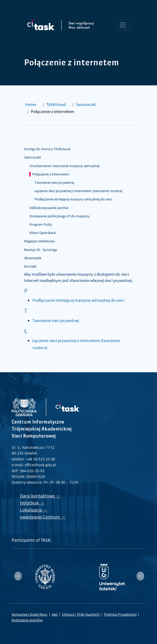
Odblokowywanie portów (49, 208)
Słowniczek (33, 258)
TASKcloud (56, 104)
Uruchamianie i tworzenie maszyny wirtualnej (64, 166)
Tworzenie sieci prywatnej (54, 182)
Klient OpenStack (43, 233)
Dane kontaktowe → (40, 496)
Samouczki (86, 104)
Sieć (55, 614)
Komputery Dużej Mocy (30, 614)
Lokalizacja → (34, 510)
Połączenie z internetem (51, 174)
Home (31, 104)
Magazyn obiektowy (39, 241)
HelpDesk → (32, 503)
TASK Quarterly (88, 614)
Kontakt (30, 266)
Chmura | (69, 614)
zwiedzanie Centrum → (43, 517)
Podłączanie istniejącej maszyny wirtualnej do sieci (73, 199)
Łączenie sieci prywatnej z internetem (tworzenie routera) (78, 191)
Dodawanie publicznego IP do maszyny (60, 216)
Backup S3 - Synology (41, 250)
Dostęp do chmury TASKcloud (47, 149)
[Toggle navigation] (123, 25)
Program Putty (41, 224)
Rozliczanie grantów (27, 620)
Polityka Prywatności (120, 614)
